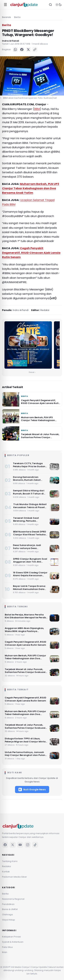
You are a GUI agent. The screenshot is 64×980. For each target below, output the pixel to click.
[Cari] (50, 5)
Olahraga (7, 915)
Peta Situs (7, 947)
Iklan (5, 952)
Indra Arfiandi (11, 41)
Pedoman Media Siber (15, 877)
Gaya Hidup (9, 920)
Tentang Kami (10, 861)
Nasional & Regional (13, 899)
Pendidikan (8, 904)
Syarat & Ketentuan (13, 942)
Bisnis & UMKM (10, 909)
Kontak (6, 872)
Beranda (6, 17)
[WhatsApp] (15, 50)
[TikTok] (35, 845)
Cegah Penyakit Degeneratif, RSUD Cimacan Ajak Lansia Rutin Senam (31, 253)
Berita (17, 17)
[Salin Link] (35, 50)
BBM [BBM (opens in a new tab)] (37, 109)
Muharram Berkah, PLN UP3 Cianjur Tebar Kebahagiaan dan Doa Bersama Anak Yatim (31, 188)
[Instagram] (28, 845)
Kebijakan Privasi (11, 937)
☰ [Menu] (5, 5)
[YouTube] (20, 845)
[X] (28, 50)
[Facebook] (22, 50)
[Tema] (59, 5)
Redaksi (6, 866)
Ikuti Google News (32, 790)
